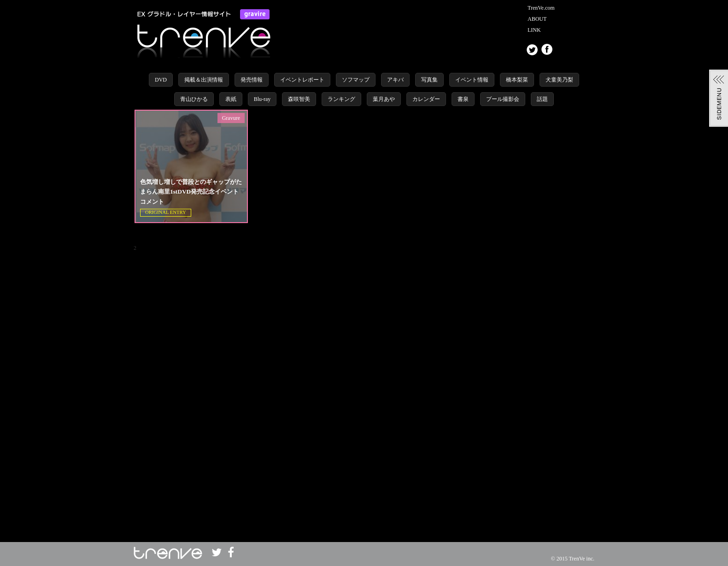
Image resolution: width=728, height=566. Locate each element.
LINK (534, 30)
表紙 (231, 99)
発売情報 (252, 80)
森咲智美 (299, 99)
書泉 (463, 99)
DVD (161, 80)
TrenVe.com (541, 8)
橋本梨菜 (517, 80)
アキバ (395, 80)
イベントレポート (302, 80)
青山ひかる (194, 99)
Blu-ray (262, 99)
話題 (542, 99)
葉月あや (384, 99)
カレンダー (426, 99)
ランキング (341, 99)
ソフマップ (356, 80)
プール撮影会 (503, 99)
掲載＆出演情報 (204, 80)
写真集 (429, 80)
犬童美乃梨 (559, 80)
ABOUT (537, 19)
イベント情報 (472, 80)
